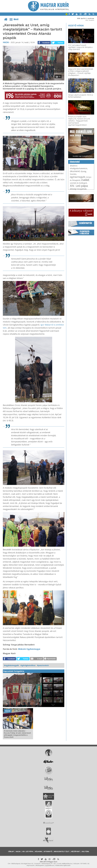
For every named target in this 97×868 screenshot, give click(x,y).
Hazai (6, 42)
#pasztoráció (43, 665)
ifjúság (83, 171)
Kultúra (85, 851)
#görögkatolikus (28, 665)
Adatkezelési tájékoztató (63, 865)
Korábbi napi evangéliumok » (83, 156)
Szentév (73, 174)
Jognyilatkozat (49, 865)
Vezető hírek (76, 26)
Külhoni (38, 851)
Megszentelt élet (62, 851)
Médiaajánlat (40, 865)
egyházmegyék (78, 177)
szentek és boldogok (78, 183)
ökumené (75, 171)
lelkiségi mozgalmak (78, 189)
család (85, 180)
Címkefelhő (75, 162)
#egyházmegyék (11, 665)
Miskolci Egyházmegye (29, 649)
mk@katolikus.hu (67, 864)
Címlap (11, 851)
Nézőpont (76, 851)
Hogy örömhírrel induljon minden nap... (81, 136)
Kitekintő (48, 851)
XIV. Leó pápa (79, 186)
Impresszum (31, 865)
